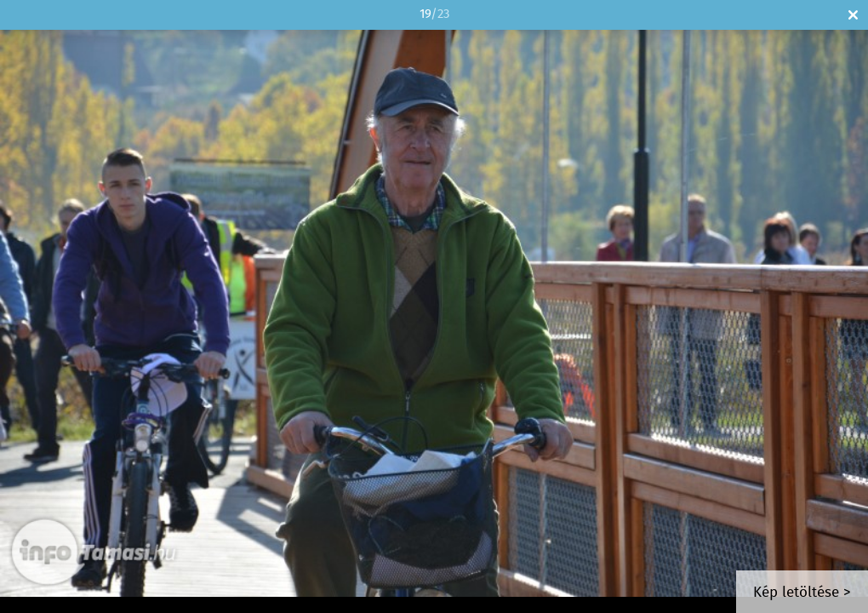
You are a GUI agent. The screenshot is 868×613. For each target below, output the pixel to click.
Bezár (853, 15)
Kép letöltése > (802, 593)
